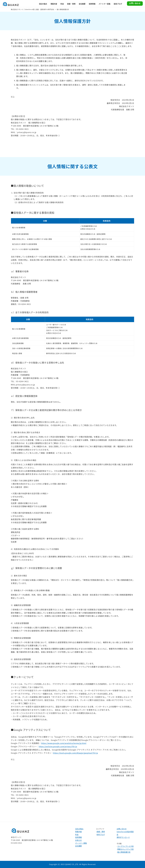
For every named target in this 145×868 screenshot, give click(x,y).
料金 (77, 835)
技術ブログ (101, 835)
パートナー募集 (81, 843)
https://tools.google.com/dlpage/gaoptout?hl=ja (75, 753)
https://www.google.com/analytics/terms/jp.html (64, 743)
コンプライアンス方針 (126, 846)
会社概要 (78, 846)
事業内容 (78, 832)
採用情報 (78, 837)
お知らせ (78, 840)
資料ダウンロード (123, 837)
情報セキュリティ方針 (126, 849)
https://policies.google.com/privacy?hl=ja (58, 746)
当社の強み (79, 829)
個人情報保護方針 (124, 852)
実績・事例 (101, 832)
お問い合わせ (122, 829)
